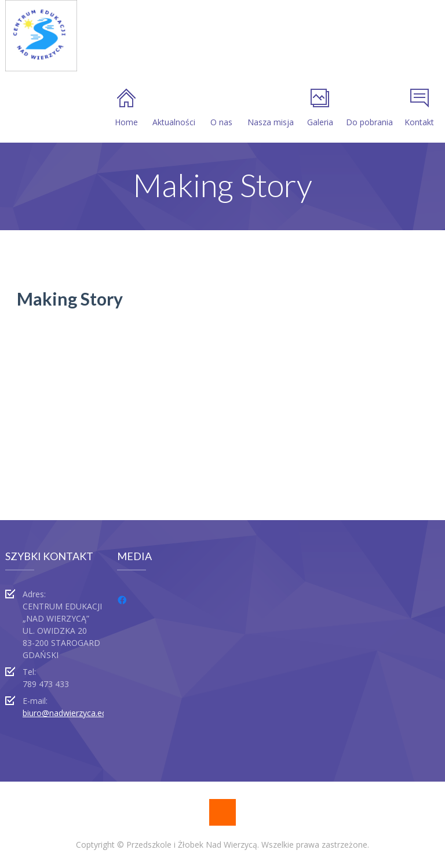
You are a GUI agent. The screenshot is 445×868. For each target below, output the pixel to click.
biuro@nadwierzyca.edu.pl (71, 713)
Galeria (320, 108)
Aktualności (174, 108)
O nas (221, 108)
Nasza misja (271, 108)
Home (126, 108)
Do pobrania (369, 108)
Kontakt (419, 108)
